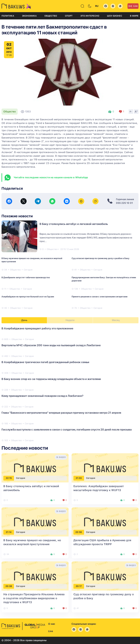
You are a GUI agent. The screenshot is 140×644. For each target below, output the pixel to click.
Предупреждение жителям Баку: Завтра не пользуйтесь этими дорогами (104, 279)
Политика (8, 16)
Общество (51, 16)
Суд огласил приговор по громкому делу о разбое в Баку (100, 258)
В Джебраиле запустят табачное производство (26, 277)
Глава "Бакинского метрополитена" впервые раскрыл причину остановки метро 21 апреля (61, 413)
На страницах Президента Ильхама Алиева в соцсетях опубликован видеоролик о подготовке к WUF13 (34, 598)
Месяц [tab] (116, 320)
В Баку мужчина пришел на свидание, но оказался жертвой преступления (32, 260)
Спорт (69, 16)
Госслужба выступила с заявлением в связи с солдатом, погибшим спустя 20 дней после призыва (67, 430)
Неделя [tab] (70, 320)
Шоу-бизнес (115, 16)
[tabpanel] (70, 384)
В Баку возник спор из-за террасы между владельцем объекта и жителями (51, 379)
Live (133, 6)
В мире (134, 16)
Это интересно (90, 16)
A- (131, 111)
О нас (52, 624)
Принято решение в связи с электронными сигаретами (99, 297)
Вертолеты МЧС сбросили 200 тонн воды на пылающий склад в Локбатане (51, 345)
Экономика (29, 16)
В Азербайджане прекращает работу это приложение (37, 328)
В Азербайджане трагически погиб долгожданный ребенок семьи (45, 362)
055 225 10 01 (124, 203)
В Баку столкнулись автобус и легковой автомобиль (74, 224)
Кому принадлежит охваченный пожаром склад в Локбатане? (42, 396)
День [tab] (24, 320)
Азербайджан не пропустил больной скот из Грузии (28, 297)
